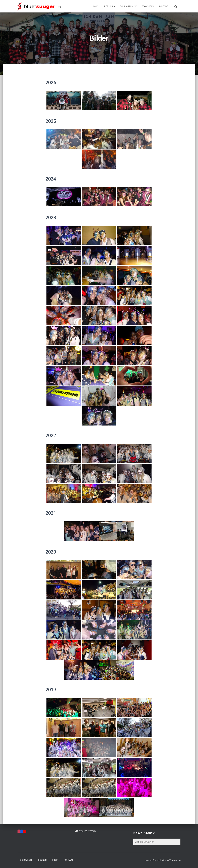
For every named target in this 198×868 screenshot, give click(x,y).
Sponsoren (148, 6)
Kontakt (164, 6)
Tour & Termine (128, 6)
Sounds (42, 860)
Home (95, 6)
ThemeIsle (175, 860)
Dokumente (26, 860)
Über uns (109, 6)
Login (55, 860)
